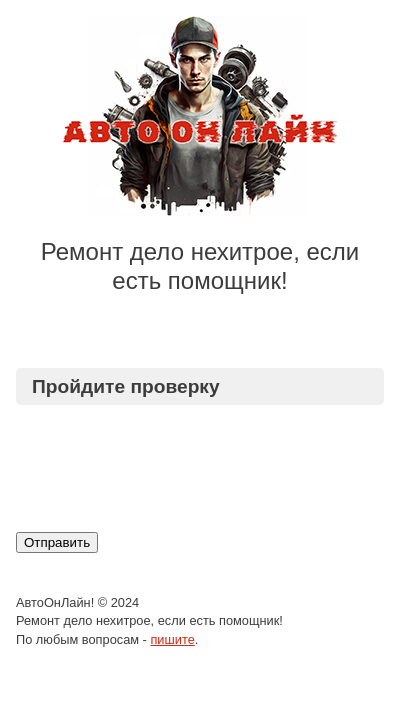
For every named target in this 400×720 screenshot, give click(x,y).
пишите (172, 639)
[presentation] (192, 468)
